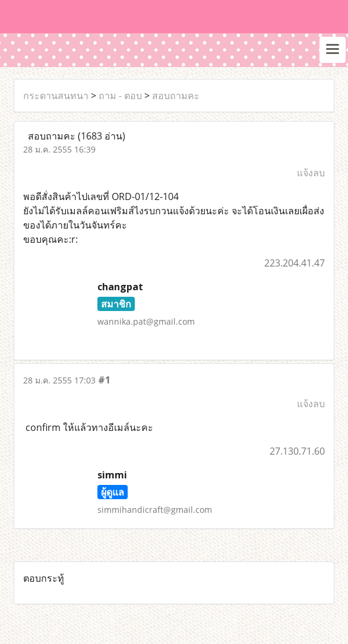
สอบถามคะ (176, 96)
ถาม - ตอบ (120, 96)
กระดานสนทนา (56, 96)
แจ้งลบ (311, 173)
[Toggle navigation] (333, 50)
